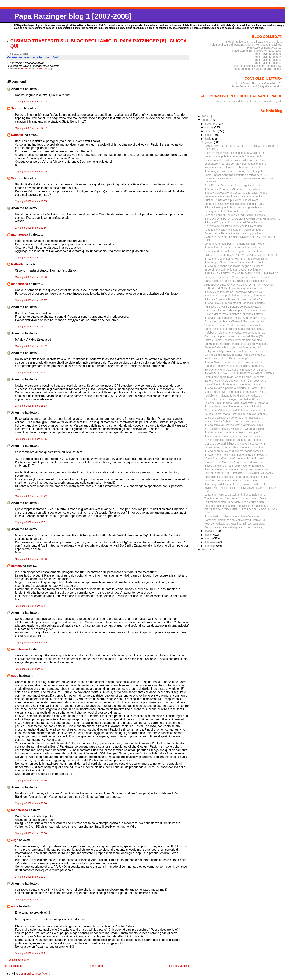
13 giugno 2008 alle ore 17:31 (31, 669)
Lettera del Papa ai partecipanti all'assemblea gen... (235, 495)
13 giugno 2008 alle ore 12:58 (31, 258)
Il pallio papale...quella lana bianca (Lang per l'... (233, 432)
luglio (208, 139)
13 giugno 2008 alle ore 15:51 (31, 522)
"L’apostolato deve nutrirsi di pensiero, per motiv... (234, 366)
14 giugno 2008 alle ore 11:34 (31, 877)
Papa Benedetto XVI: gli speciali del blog (258, 69)
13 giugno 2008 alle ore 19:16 (31, 781)
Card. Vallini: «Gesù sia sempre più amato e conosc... (236, 310)
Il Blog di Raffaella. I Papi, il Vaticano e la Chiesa (253, 42)
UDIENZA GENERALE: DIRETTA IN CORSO (231, 480)
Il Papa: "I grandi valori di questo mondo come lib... (235, 451)
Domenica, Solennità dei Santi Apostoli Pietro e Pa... (236, 520)
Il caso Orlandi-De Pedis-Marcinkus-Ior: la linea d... (235, 466)
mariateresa (20, 235)
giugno (209, 142)
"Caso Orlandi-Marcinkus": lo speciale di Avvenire (234, 462)
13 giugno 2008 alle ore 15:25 (31, 439)
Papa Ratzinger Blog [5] (268, 54)
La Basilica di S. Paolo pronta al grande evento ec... (235, 288)
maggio (210, 531)
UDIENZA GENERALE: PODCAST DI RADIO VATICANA (239, 473)
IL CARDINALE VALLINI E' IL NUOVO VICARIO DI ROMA (239, 373)
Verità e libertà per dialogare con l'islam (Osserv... (234, 399)
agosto (209, 135)
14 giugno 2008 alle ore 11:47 (31, 900)
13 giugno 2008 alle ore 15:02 (31, 346)
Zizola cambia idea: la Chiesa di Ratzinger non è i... (235, 321)
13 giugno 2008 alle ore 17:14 (31, 606)
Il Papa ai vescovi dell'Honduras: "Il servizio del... (234, 407)
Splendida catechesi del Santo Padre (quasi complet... (237, 477)
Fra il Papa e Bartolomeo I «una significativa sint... (234, 185)
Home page (96, 966)
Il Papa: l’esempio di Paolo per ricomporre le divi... (234, 207)
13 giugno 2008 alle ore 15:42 (31, 496)
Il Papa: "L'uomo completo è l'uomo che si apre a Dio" (236, 469)
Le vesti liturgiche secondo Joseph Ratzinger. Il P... (235, 440)
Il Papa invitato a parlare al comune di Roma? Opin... (236, 388)
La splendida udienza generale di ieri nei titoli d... (234, 418)
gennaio (210, 546)
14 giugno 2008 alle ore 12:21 (31, 953)
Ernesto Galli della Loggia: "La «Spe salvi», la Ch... (235, 347)
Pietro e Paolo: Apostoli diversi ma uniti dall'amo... (234, 340)
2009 (205, 116)
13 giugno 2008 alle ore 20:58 (31, 833)
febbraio (210, 542)
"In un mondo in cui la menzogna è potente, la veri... (236, 251)
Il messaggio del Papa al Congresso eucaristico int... (236, 484)
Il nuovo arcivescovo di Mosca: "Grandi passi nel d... (236, 193)
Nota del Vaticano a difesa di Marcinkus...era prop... (235, 524)
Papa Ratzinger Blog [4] (268, 57)
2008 (205, 120)
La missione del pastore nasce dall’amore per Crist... (236, 160)
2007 (205, 549)
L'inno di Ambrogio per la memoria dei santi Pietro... (235, 244)
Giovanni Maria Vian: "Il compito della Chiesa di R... (235, 153)
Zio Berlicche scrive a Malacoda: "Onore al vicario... (235, 429)
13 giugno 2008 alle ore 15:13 (31, 406)
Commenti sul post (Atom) (34, 974)
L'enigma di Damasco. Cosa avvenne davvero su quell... (238, 277)
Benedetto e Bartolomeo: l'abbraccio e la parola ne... (236, 168)
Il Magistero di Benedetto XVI (264, 48)
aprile (209, 535)
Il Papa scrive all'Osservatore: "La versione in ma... (235, 425)
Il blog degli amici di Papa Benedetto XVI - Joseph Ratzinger (246, 45)
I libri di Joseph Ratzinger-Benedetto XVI (258, 83)
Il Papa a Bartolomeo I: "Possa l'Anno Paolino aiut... (235, 318)
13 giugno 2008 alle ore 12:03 (31, 102)
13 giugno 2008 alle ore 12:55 (31, 201)
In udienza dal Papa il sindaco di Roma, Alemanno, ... (236, 296)
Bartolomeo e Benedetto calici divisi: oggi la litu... (234, 233)
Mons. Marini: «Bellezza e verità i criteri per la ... (233, 421)
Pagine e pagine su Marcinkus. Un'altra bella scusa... (236, 506)
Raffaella (17, 135)
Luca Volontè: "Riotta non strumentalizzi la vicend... (235, 384)
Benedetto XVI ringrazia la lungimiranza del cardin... (236, 370)
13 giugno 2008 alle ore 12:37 (31, 128)
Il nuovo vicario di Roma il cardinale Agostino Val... (235, 292)
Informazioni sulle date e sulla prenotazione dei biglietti (249, 101)
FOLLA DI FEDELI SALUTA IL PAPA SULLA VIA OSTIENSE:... (242, 255)
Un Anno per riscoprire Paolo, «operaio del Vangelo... (236, 344)
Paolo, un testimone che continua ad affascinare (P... (236, 175)
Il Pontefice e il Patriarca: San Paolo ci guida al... (234, 248)
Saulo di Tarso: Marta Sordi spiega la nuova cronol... (236, 414)
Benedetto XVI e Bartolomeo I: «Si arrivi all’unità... (234, 196)
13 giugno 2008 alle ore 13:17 (31, 300)
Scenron (17, 108)
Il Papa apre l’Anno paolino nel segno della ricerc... (235, 266)
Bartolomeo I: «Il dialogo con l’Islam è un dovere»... (235, 381)
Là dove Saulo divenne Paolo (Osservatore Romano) (236, 403)
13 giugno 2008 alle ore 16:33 (31, 559)
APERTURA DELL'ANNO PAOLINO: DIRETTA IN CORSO (239, 285)
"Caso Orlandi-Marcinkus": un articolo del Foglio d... (235, 458)
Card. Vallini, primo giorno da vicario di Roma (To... (235, 336)
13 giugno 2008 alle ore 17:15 (31, 642)
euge (15, 676)
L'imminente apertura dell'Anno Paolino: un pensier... (236, 377)
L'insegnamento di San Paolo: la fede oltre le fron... (235, 211)
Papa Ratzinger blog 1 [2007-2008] (73, 16)
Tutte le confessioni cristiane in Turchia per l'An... (234, 230)
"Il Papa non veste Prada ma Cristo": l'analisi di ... (234, 325)
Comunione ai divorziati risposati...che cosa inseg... (235, 527)
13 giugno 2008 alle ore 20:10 (31, 803)
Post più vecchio (179, 966)
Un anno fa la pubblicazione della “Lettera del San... (235, 156)
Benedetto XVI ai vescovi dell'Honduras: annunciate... (236, 410)
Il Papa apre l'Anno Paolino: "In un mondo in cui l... (235, 262)
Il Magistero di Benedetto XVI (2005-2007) (257, 51)
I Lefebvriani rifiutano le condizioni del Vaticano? (233, 396)
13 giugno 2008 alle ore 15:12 (31, 373)
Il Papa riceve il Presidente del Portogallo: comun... (235, 303)
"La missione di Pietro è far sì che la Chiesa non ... (235, 226)
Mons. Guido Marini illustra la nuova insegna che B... (236, 444)
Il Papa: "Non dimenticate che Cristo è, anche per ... (235, 362)
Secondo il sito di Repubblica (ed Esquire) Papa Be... (236, 215)
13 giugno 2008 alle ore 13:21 (31, 327)
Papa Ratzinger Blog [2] (268, 63)
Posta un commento (18, 960)
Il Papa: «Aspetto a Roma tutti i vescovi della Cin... (235, 299)
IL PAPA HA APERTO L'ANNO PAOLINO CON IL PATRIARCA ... (243, 273)
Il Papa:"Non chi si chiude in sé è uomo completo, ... (236, 455)
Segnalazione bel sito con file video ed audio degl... (235, 164)
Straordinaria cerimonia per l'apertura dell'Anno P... (235, 270)
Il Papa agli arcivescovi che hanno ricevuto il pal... (234, 171)
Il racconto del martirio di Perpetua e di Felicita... (233, 436)
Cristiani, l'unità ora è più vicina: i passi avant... (232, 200)
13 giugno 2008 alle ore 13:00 (31, 277)
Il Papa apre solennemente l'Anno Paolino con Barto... (237, 259)
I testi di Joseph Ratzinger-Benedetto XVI (257, 66)
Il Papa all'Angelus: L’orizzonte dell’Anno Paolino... (235, 222)
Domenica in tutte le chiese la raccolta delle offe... (234, 329)
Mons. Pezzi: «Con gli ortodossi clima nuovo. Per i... (236, 392)
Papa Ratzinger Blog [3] (268, 60)
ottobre (210, 127)
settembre (211, 131)
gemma (16, 566)
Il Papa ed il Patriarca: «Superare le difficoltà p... (233, 189)
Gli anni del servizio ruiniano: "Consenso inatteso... (235, 314)
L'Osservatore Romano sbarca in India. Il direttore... (235, 447)
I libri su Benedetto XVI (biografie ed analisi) (256, 86)
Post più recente (12, 966)
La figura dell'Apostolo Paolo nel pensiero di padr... (235, 351)
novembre (211, 124)
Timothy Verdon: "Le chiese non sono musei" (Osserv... (237, 498)
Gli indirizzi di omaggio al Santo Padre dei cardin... (235, 355)
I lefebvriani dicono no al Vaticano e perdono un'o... (235, 333)
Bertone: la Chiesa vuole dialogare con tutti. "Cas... (235, 204)
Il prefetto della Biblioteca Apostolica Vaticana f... (233, 516)
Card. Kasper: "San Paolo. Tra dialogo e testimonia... (236, 281)
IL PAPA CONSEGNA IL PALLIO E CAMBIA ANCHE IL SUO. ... (242, 219)
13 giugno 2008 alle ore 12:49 (31, 171)
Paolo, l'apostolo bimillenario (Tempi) (226, 358)
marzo (209, 538)
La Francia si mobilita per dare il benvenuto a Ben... (235, 502)
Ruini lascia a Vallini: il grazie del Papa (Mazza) (233, 307)
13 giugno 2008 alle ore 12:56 (31, 228)
